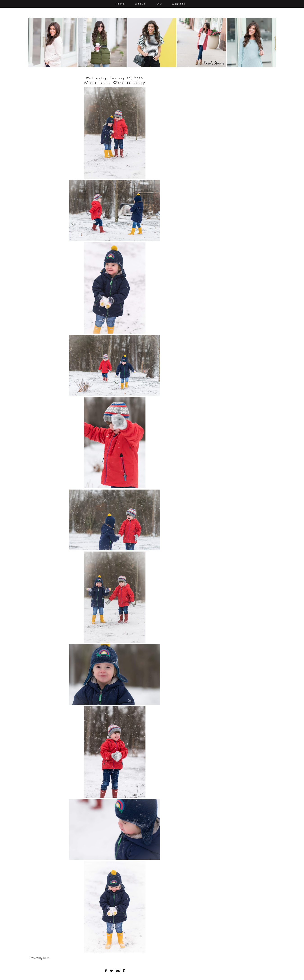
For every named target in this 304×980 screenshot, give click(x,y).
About (140, 4)
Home (120, 4)
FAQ (159, 4)
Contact (179, 4)
